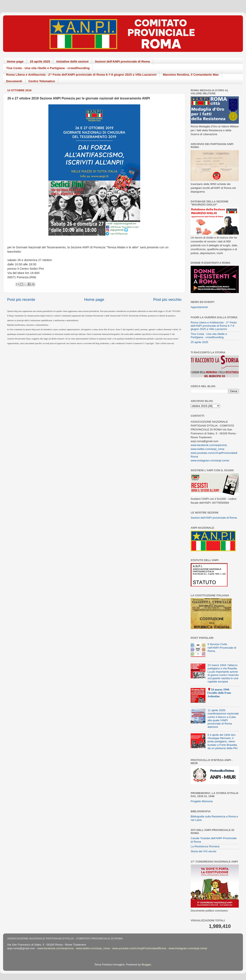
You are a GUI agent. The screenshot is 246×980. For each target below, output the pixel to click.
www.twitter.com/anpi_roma (207, 449)
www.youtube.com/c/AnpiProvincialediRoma (139, 948)
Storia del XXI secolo (203, 851)
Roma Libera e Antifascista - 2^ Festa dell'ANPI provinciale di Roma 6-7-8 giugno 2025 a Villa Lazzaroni (81, 75)
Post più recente (21, 299)
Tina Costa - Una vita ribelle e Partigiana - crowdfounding (48, 68)
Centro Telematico (42, 81)
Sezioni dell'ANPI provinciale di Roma (122, 61)
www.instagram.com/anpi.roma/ (210, 460)
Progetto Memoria (202, 801)
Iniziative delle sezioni (72, 61)
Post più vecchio (167, 299)
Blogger (146, 965)
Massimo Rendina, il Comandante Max (191, 75)
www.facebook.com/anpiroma (209, 445)
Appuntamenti (199, 307)
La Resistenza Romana (205, 846)
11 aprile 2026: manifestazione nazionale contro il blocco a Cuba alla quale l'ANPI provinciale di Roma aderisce (223, 719)
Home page (15, 61)
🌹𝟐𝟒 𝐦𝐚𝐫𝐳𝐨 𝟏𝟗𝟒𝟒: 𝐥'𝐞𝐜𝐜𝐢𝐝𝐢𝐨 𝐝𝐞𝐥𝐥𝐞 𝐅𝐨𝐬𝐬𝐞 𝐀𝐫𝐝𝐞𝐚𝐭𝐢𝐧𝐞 (219, 693)
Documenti (14, 81)
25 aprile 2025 (40, 61)
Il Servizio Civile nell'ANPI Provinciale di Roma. (222, 647)
